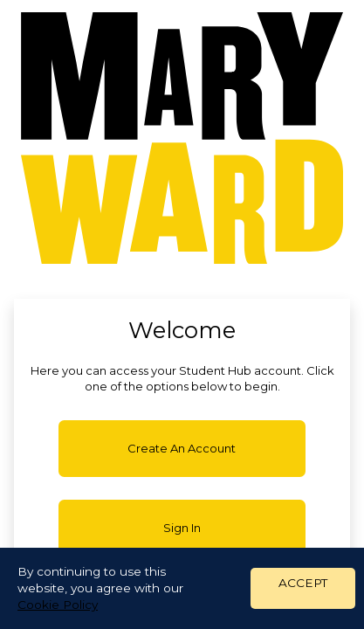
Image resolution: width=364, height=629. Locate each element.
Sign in (182, 528)
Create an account (182, 448)
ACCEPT (303, 583)
